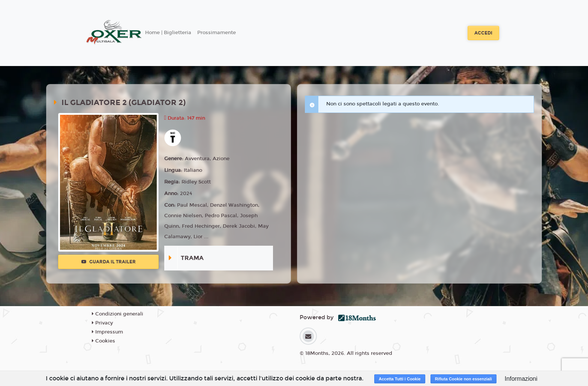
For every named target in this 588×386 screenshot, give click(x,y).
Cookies (103, 341)
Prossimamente (217, 33)
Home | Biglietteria (168, 33)
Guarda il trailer (109, 262)
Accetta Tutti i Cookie (400, 379)
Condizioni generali (118, 314)
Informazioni (521, 379)
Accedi (483, 33)
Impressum (107, 332)
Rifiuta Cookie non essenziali (463, 379)
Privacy (102, 323)
